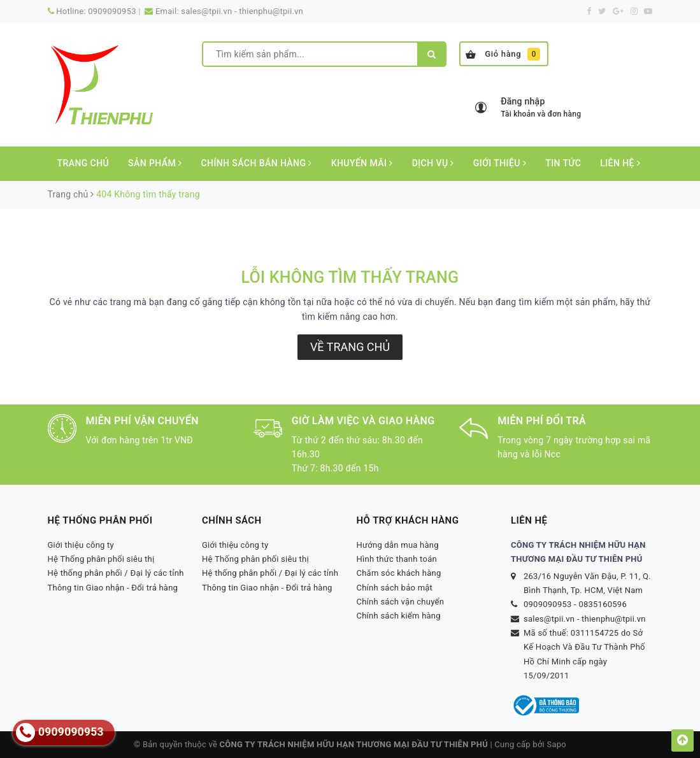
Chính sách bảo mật (395, 588)
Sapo (556, 744)
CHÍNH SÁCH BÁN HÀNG (256, 163)
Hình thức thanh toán (397, 559)
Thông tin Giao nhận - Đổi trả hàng (113, 588)
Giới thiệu (500, 163)
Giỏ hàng (503, 54)
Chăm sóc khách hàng (399, 573)
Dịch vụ (433, 163)
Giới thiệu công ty (81, 545)
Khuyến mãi (362, 163)
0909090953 (112, 11)
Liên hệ (620, 163)
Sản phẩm (155, 163)
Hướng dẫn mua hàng (398, 545)
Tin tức (563, 163)
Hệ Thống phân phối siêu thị (101, 559)
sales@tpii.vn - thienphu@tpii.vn (242, 11)
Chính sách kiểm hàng (399, 616)
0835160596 (603, 604)
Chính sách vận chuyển (401, 602)
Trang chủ (83, 163)
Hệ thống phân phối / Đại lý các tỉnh (116, 573)
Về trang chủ (350, 347)
